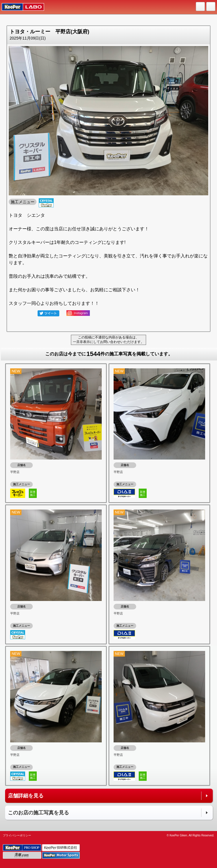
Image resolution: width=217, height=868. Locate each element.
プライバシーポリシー (17, 835)
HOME (201, 7)
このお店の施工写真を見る (38, 813)
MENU (211, 7)
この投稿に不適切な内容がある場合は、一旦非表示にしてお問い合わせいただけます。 (108, 340)
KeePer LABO (20, 7)
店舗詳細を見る (26, 796)
